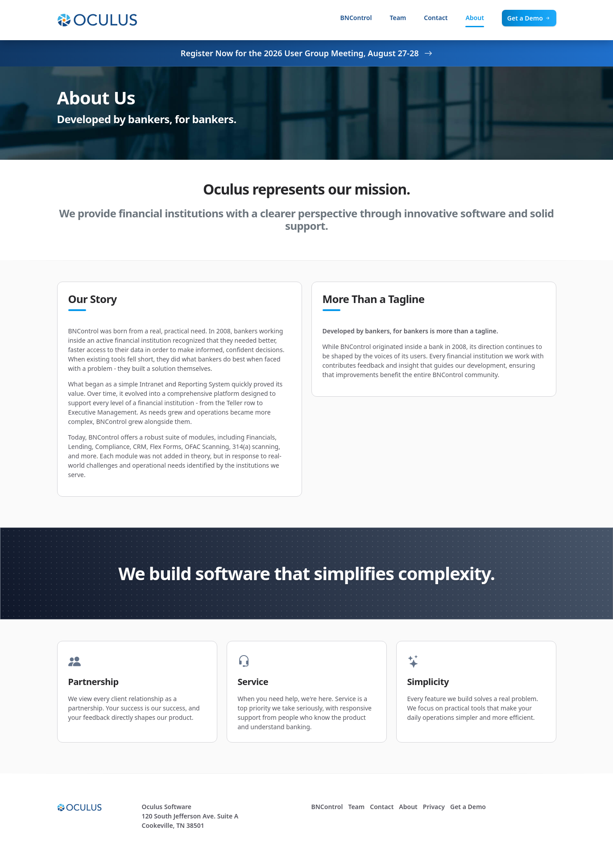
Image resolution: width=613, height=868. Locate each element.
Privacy (434, 807)
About (474, 18)
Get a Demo (529, 18)
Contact (436, 18)
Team (398, 18)
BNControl (356, 18)
